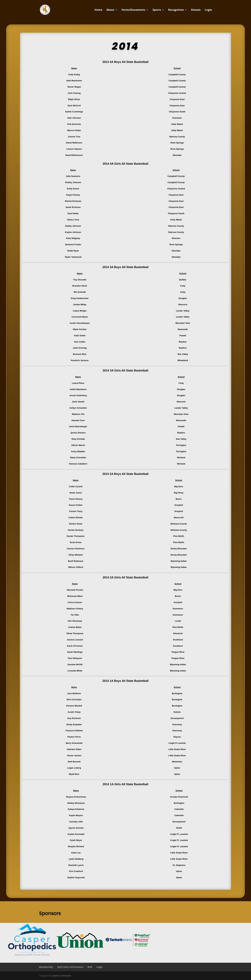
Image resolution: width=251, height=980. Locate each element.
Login (208, 10)
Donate (196, 10)
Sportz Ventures (62, 976)
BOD (90, 967)
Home (98, 10)
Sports (157, 10)
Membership (46, 967)
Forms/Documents (133, 10)
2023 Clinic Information (70, 967)
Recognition (176, 10)
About (110, 10)
